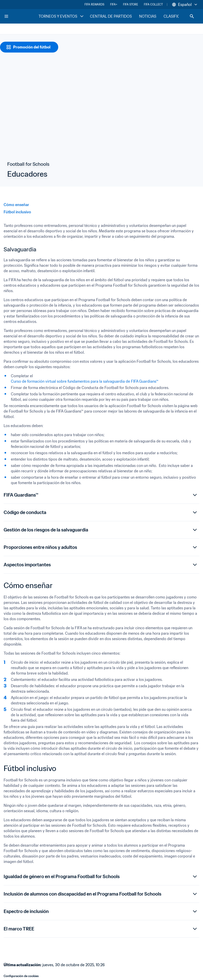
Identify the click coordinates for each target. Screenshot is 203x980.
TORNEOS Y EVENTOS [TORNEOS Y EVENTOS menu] (62, 16)
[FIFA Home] (21, 16)
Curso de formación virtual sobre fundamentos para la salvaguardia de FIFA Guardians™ (85, 381)
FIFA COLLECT (153, 4)
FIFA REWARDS (94, 4)
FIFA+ (114, 4)
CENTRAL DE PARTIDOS (111, 16)
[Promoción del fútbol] (29, 47)
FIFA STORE (130, 4)
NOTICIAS (148, 16)
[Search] (192, 16)
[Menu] (6, 16)
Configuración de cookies (21, 976)
